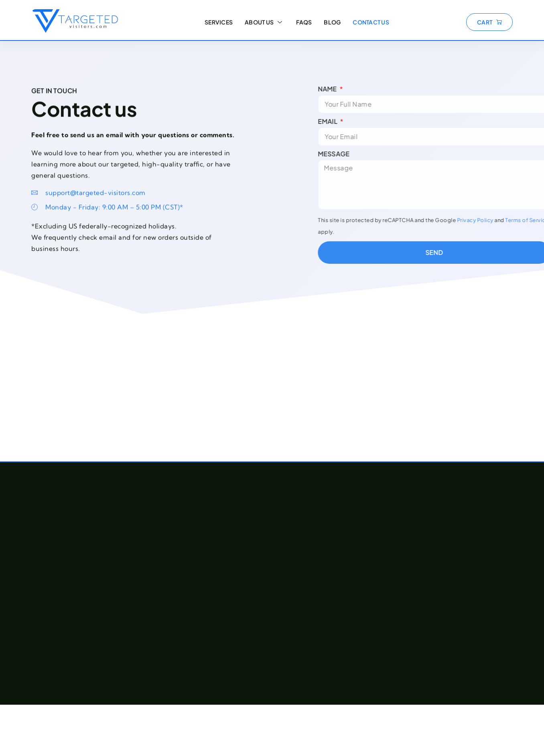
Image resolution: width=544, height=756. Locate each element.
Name (357, 89)
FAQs (304, 22)
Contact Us (371, 22)
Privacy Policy (504, 220)
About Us (264, 22)
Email (357, 121)
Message (363, 154)
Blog (332, 22)
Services (219, 22)
